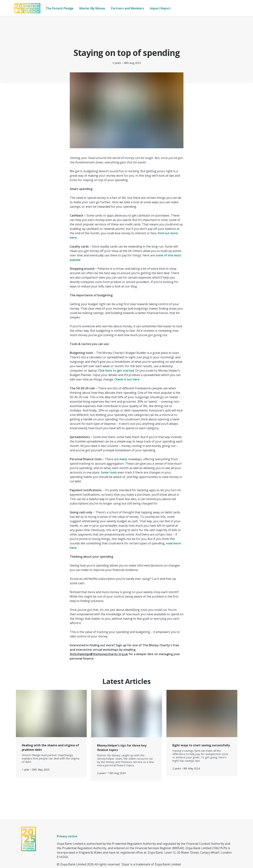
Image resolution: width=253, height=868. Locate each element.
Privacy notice (67, 819)
